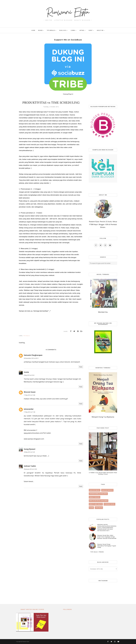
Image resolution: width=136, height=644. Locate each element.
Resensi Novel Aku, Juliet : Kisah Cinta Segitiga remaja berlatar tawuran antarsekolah (107, 537)
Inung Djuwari (30, 449)
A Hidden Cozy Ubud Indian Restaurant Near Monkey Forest (103, 473)
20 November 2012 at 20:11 (31, 358)
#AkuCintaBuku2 (107, 490)
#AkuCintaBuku (95, 490)
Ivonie (26, 372)
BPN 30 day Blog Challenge (99, 501)
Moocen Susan (30, 392)
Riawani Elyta (26, 642)
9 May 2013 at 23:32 (29, 375)
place (91, 508)
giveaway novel (109, 504)
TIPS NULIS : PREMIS (97, 552)
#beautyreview (95, 497)
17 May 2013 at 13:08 (29, 395)
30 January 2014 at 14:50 (30, 469)
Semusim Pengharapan (33, 355)
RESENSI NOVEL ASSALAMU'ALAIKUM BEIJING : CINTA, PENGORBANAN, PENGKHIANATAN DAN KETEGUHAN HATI (107, 528)
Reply (81, 367)
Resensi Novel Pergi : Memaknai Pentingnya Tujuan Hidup (107, 546)
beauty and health (96, 504)
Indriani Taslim (30, 466)
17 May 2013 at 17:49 (29, 412)
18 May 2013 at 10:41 (29, 452)
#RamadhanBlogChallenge (98, 494)
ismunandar (29, 409)
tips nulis (26, 336)
